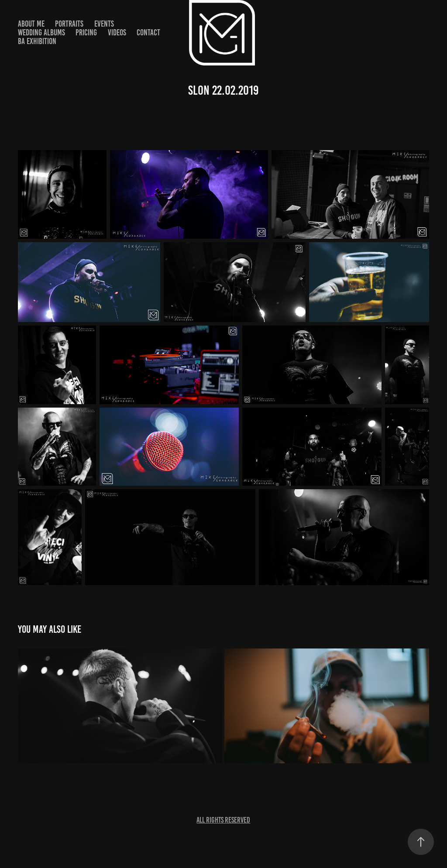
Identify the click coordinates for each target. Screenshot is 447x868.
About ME (31, 24)
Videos (117, 33)
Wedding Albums (41, 33)
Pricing (86, 33)
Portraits (69, 24)
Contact (148, 33)
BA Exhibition (37, 41)
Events (104, 24)
